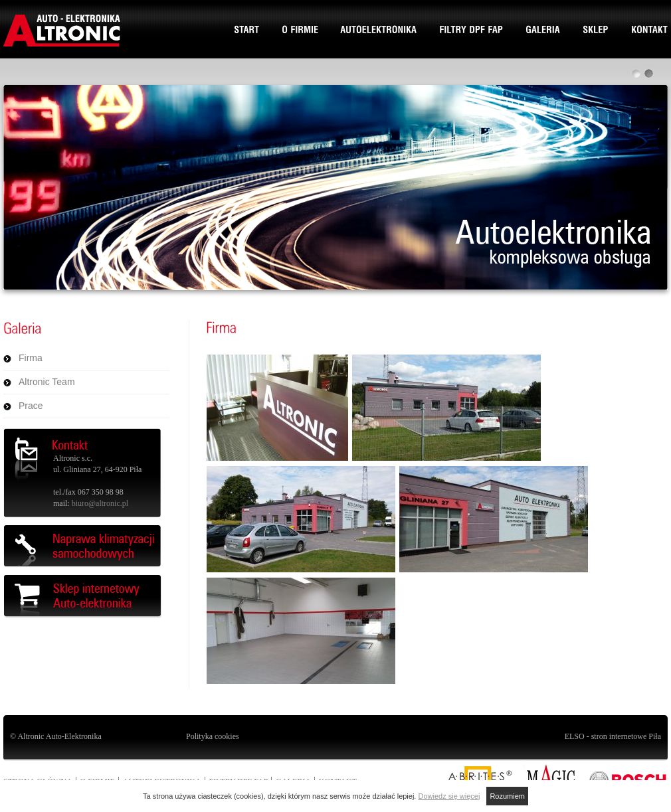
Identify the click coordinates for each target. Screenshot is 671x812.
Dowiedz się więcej (449, 796)
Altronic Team (47, 382)
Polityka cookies (213, 736)
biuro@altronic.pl (100, 503)
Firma (31, 358)
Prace (31, 406)
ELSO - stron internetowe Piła (613, 736)
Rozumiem (507, 796)
